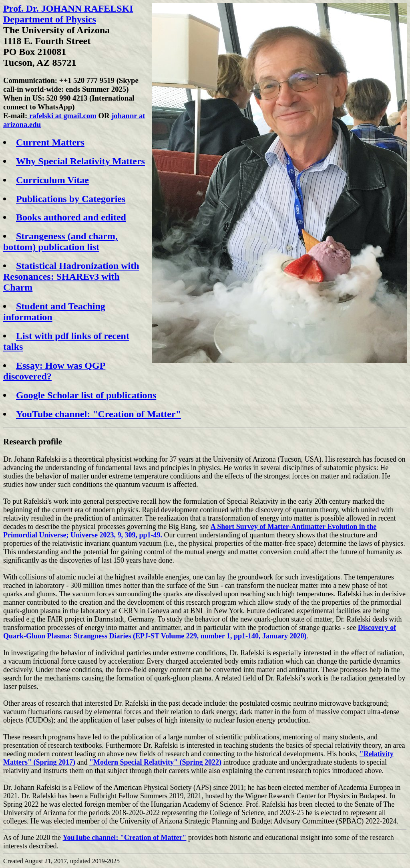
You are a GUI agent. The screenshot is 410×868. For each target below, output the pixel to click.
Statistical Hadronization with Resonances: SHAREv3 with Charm (71, 277)
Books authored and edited (71, 217)
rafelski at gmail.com (62, 116)
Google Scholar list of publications (86, 395)
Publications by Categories (71, 199)
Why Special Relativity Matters (80, 161)
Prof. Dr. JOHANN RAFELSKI (68, 8)
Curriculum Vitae (52, 180)
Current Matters (50, 142)
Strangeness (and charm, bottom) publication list (60, 241)
